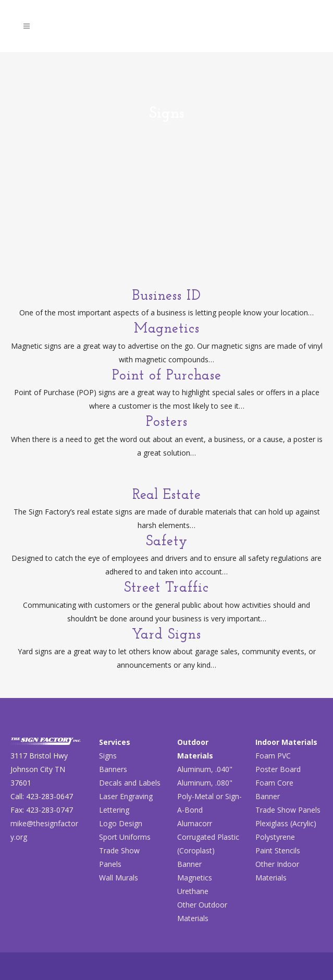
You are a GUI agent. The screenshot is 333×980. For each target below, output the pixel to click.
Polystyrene (275, 837)
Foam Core (274, 783)
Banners (113, 769)
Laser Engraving (126, 796)
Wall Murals (119, 878)
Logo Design (121, 823)
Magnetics (167, 329)
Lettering (114, 810)
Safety (167, 542)
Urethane (193, 891)
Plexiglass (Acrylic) (286, 823)
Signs (108, 756)
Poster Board (278, 769)
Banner (189, 864)
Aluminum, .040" (205, 769)
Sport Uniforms (125, 837)
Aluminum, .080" (205, 783)
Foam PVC (273, 756)
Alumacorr (195, 823)
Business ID (167, 296)
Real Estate (167, 495)
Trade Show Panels (288, 810)
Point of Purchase (167, 376)
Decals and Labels (130, 783)
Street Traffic (166, 588)
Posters (167, 422)
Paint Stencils (278, 850)
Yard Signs (166, 635)
